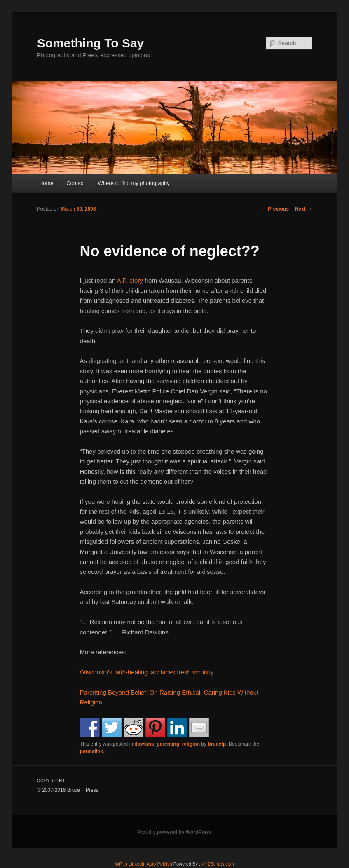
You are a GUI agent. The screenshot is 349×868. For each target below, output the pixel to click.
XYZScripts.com (218, 864)
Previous (275, 209)
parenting (168, 744)
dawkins (144, 744)
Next (303, 209)
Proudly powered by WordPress (174, 832)
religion (191, 744)
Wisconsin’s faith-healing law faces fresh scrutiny (147, 672)
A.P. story (130, 280)
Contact (76, 183)
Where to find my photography (134, 183)
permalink (92, 751)
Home (46, 183)
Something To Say (90, 43)
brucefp (217, 744)
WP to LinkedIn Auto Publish (144, 864)
